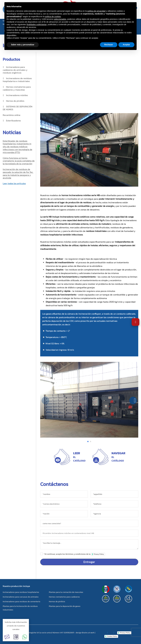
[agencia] (114, 514)
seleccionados (60, 19)
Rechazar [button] (109, 45)
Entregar (89, 562)
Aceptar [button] (126, 45)
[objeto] (89, 533)
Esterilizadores (13, 121)
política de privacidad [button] (96, 11)
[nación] (64, 514)
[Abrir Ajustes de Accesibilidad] (135, 322)
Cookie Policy (112, 636)
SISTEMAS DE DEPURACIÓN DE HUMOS (18, 108)
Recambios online (12, 115)
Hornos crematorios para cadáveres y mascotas (17, 88)
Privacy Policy (99, 554)
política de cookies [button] (53, 17)
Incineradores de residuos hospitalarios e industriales (17, 80)
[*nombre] (64, 494)
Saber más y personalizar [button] (23, 45)
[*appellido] (114, 494)
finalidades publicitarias (37, 24)
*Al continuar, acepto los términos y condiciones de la (74, 554)
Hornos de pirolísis (15, 101)
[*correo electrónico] (64, 504)
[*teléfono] (114, 504)
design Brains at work (85, 633)
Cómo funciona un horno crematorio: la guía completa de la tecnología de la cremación (19, 161)
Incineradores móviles (17, 95)
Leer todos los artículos (14, 183)
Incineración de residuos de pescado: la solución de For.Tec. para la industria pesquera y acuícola (18, 174)
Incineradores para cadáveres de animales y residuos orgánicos (15, 70)
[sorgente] (89, 523)
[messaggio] (89, 544)
